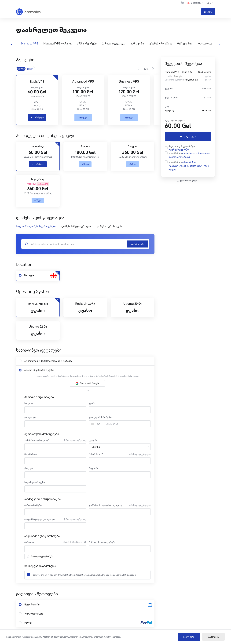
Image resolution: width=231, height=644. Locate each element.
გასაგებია (214, 637)
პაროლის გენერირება (40, 556)
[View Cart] (183, 3)
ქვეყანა (93, 440)
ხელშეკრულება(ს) (179, 149)
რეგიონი (94, 468)
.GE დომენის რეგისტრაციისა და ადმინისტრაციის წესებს (189, 166)
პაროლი (29, 542)
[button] (87, 383)
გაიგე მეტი (189, 637)
